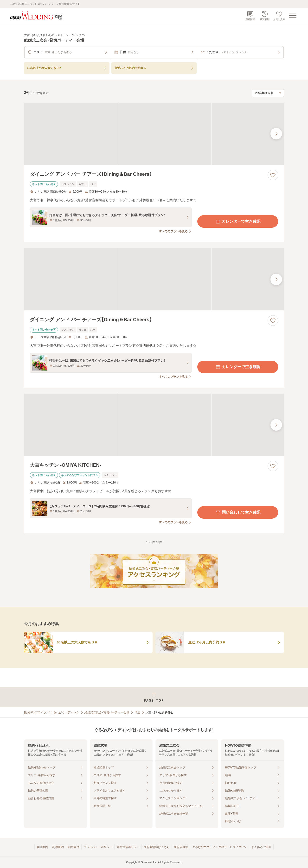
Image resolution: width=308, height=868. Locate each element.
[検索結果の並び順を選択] (268, 93)
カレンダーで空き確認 (238, 221)
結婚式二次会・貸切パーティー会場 (107, 712)
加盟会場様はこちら (157, 847)
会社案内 (42, 847)
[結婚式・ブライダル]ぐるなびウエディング (52, 712)
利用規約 (58, 847)
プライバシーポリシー (98, 847)
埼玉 (137, 712)
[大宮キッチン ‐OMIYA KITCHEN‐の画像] (154, 425)
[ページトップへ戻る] (154, 697)
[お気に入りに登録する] (273, 175)
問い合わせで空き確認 (238, 512)
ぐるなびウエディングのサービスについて (220, 847)
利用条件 (74, 847)
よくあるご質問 (261, 847)
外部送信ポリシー (128, 847)
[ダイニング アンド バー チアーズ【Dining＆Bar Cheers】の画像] (154, 134)
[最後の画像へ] (276, 134)
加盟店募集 (181, 847)
